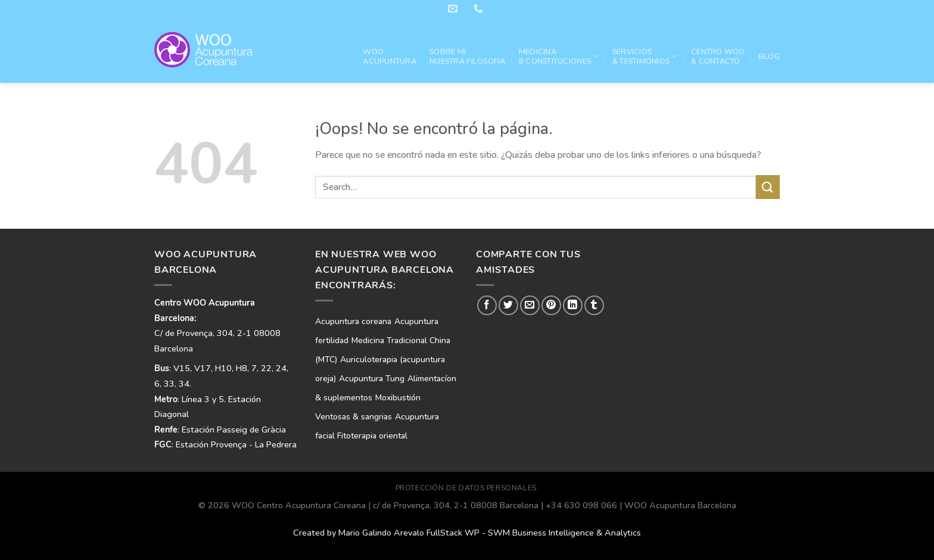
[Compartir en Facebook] (487, 305)
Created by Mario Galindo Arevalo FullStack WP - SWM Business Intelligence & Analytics (467, 533)
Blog (769, 57)
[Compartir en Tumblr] (594, 305)
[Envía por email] (530, 305)
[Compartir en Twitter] (508, 305)
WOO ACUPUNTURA (390, 57)
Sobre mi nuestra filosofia (467, 57)
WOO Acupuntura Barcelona (680, 505)
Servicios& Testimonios (645, 57)
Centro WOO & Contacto (718, 57)
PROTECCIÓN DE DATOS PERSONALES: (467, 488)
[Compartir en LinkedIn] (573, 305)
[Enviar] (768, 187)
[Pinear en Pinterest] (551, 305)
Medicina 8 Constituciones (559, 57)
